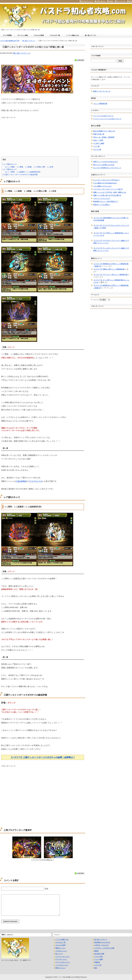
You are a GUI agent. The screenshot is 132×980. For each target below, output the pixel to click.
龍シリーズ (59, 954)
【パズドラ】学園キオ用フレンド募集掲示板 (109, 269)
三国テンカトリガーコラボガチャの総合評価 (20, 175)
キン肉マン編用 (99, 143)
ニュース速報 (99, 959)
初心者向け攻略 (99, 954)
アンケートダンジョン (63, 957)
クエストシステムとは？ (102, 198)
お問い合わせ (101, 1)
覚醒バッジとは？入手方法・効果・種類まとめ (110, 192)
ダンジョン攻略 (23, 35)
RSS (130, 1)
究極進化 (97, 962)
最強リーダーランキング (102, 91)
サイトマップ (121, 1)
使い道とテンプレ (91, 35)
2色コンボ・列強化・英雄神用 (104, 137)
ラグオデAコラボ (35, 481)
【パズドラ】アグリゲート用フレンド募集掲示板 (110, 275)
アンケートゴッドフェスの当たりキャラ (107, 119)
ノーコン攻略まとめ (72, 35)
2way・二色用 (98, 140)
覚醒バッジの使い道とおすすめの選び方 (107, 195)
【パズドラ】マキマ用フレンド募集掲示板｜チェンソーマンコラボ (111, 234)
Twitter (111, 1)
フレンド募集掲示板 (100, 104)
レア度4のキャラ (10, 164)
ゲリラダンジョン (61, 959)
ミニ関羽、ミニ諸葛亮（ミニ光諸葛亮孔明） (23, 172)
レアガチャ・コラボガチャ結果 (104, 948)
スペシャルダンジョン (63, 962)
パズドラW (98, 965)
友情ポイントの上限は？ (102, 205)
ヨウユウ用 (97, 149)
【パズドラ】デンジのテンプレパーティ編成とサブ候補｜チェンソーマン (111, 249)
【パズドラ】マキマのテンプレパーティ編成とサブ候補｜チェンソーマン (111, 242)
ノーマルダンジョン (62, 965)
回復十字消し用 (99, 134)
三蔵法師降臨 (21, 481)
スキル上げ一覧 (55, 35)
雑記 (96, 968)
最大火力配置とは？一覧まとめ (104, 131)
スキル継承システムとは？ (103, 186)
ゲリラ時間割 (7, 35)
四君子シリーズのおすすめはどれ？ (106, 162)
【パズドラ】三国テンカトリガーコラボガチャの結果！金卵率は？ (43, 757)
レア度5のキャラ (10, 169)
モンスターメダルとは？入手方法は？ (106, 180)
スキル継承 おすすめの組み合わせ (105, 183)
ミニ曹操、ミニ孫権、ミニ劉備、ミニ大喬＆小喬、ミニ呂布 (29, 167)
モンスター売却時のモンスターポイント (107, 168)
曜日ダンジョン (60, 968)
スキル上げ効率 (39, 35)
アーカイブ (95, 300)
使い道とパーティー (22, 53)
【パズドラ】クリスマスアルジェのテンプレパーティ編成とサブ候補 (111, 227)
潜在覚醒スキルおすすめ (102, 942)
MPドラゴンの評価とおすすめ (104, 165)
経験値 (96, 951)
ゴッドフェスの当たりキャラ (103, 116)
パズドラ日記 (99, 957)
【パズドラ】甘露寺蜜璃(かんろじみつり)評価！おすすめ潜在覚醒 (111, 219)
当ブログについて (87, 1)
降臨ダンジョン (60, 948)
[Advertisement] (43, 136)
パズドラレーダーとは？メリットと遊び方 (108, 189)
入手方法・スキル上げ (101, 945)
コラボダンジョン (61, 951)
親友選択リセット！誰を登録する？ (106, 201)
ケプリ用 (96, 146)
